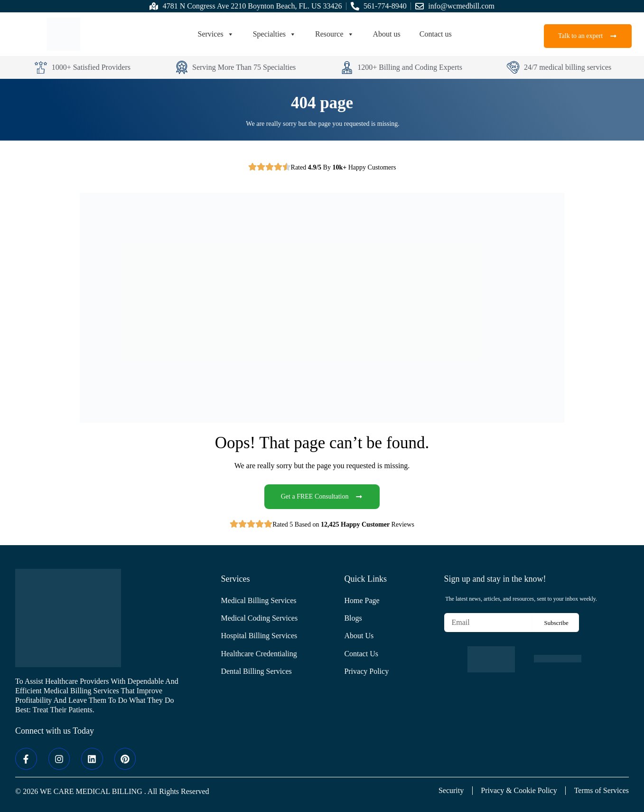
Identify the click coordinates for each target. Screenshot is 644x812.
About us (387, 34)
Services (216, 34)
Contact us (436, 34)
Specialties (275, 34)
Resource (335, 34)
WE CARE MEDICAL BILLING (91, 791)
